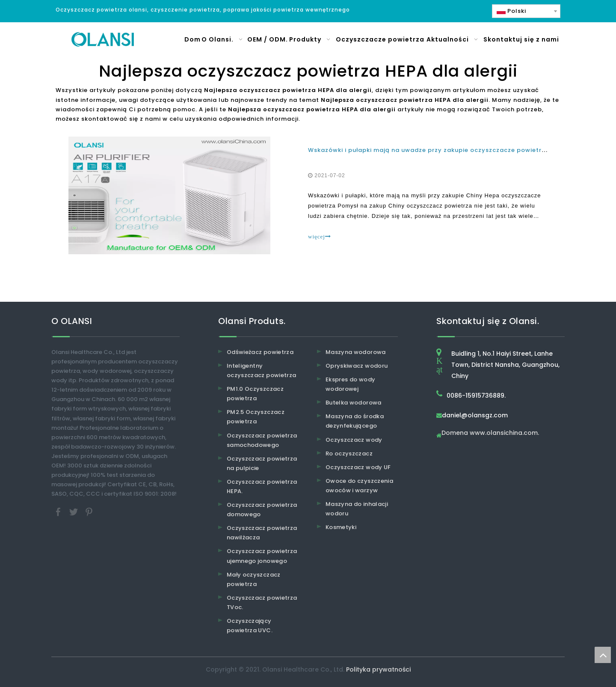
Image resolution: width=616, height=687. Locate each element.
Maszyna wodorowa (356, 352)
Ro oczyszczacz (349, 454)
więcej (320, 236)
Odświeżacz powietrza (260, 352)
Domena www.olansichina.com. (490, 433)
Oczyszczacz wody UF (358, 467)
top (603, 655)
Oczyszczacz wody (354, 440)
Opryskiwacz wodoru (357, 366)
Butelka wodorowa (354, 403)
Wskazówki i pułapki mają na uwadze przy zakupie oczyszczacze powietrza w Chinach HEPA (455, 150)
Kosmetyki (341, 527)
